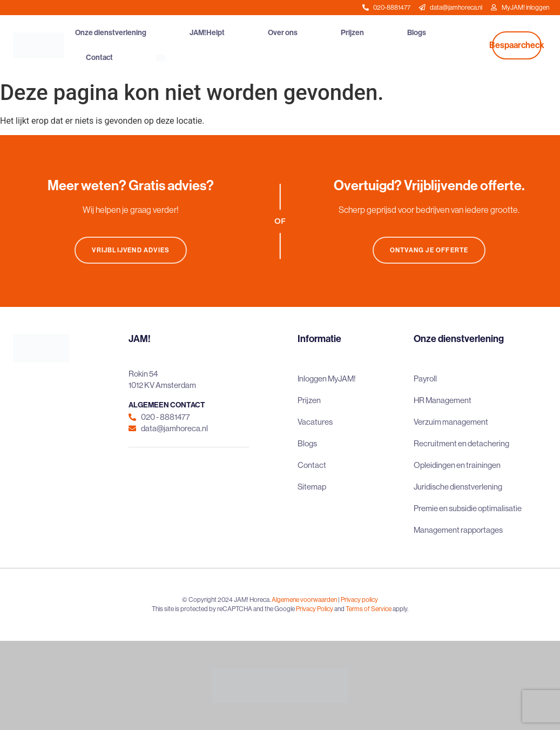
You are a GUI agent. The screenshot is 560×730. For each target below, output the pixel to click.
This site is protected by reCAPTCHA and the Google (224, 609)
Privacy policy (359, 600)
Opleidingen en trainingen (457, 465)
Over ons (283, 33)
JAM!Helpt (207, 33)
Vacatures (315, 422)
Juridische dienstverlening (458, 487)
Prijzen (352, 33)
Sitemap (312, 487)
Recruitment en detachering (461, 443)
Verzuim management (451, 422)
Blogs (417, 33)
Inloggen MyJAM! (327, 379)
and (339, 609)
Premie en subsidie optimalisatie (468, 508)
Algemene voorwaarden (304, 600)
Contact (99, 58)
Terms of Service (369, 609)
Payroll (425, 379)
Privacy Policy (315, 609)
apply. (400, 609)
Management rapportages (458, 530)
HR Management (443, 400)
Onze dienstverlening (111, 33)
